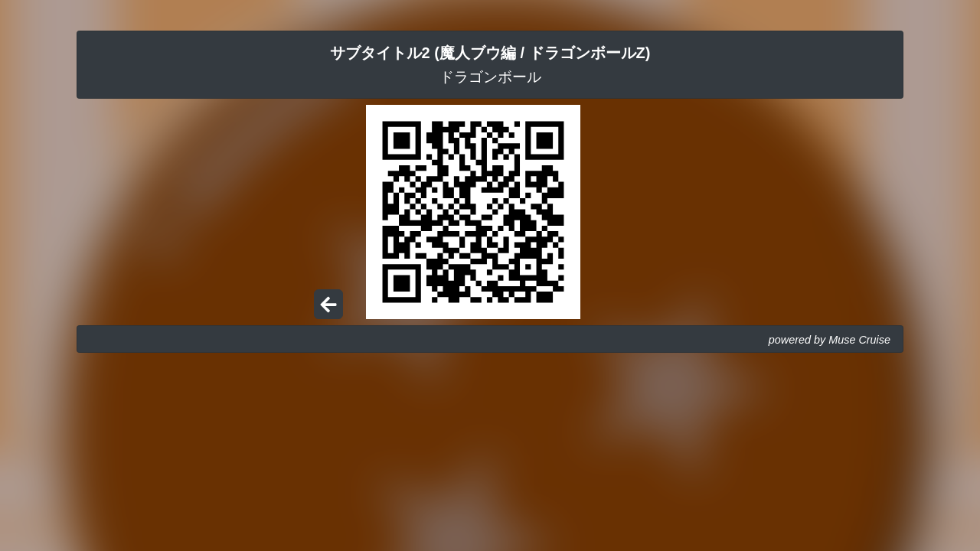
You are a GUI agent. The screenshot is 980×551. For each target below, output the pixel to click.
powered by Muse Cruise (830, 340)
